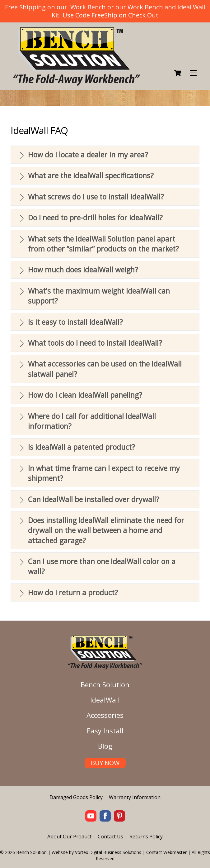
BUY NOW (105, 763)
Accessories (105, 715)
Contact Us (110, 837)
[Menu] (193, 73)
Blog (105, 746)
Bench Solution (105, 684)
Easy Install (105, 731)
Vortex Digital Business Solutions (108, 852)
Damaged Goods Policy (76, 797)
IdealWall (105, 700)
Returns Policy (146, 837)
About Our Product (69, 837)
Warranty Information (135, 797)
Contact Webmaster (166, 852)
